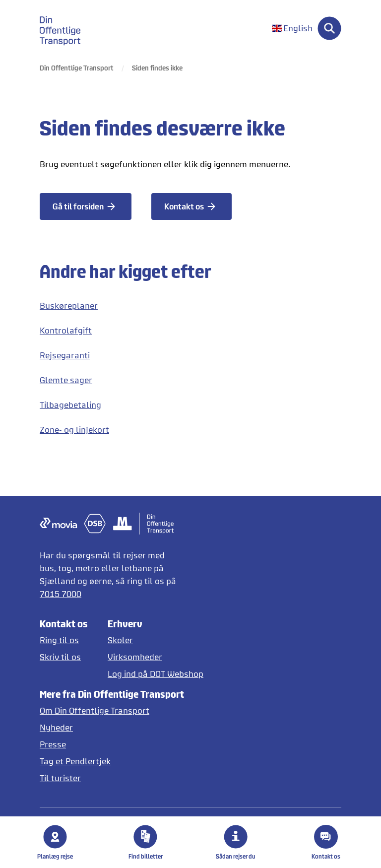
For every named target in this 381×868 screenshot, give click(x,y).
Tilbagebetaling (70, 405)
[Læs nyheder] (112, 727)
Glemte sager (66, 380)
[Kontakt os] (191, 206)
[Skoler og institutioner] (156, 640)
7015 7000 (61, 594)
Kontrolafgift (66, 330)
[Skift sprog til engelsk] (292, 29)
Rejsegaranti (65, 355)
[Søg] (329, 28)
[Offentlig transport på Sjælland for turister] (112, 778)
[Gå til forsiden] (86, 206)
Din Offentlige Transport (77, 68)
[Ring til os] (64, 640)
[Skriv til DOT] (64, 657)
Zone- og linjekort (74, 430)
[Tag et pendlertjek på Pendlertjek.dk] (112, 761)
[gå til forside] (66, 28)
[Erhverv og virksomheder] (156, 657)
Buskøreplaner (69, 305)
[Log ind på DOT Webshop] (156, 674)
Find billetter (146, 842)
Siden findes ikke (157, 68)
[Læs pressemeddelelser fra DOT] (112, 744)
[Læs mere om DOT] (112, 710)
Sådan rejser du (236, 842)
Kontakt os (326, 842)
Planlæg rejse (55, 842)
